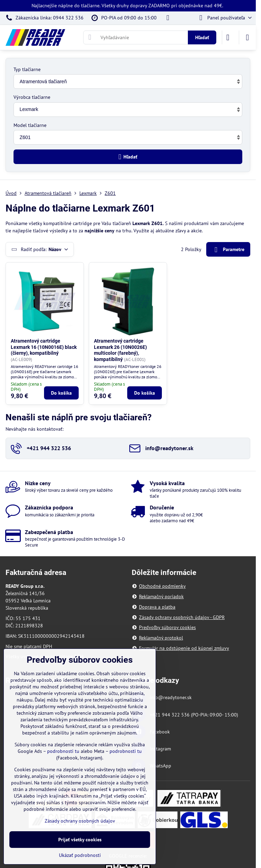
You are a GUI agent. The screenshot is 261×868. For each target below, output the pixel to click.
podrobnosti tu (63, 751)
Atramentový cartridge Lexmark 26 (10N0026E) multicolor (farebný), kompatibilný (120, 350)
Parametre (228, 250)
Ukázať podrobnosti (80, 855)
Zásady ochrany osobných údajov (80, 821)
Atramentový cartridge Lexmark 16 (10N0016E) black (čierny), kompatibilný (44, 347)
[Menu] (247, 37)
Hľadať (202, 37)
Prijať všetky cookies (80, 840)
